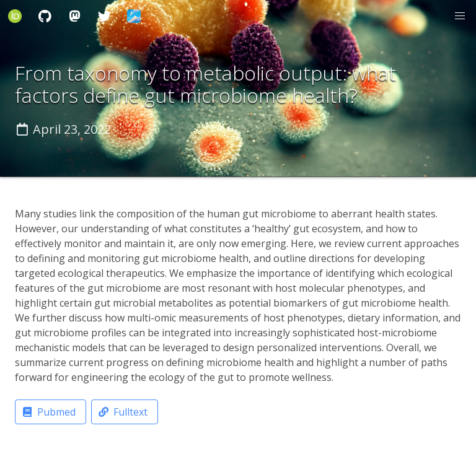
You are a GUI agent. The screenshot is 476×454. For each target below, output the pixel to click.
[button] (460, 16)
